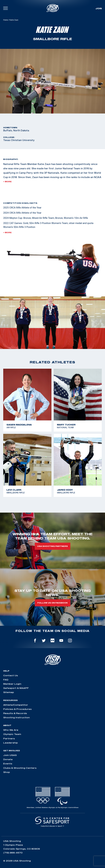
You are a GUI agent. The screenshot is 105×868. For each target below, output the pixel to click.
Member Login (12, 684)
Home (6, 20)
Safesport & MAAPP (16, 688)
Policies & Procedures (17, 709)
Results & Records (15, 713)
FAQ (6, 680)
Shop (7, 772)
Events (8, 764)
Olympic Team (12, 734)
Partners (9, 738)
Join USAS (10, 755)
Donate (8, 759)
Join (99, 8)
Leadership (11, 743)
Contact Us (11, 675)
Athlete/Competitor (16, 705)
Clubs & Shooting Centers (20, 768)
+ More (7, 182)
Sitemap (9, 692)
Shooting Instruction (17, 717)
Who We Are (11, 730)
